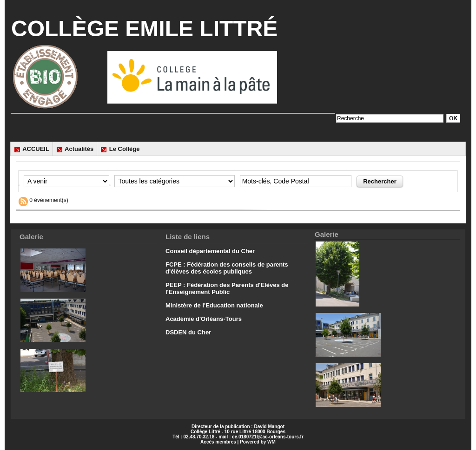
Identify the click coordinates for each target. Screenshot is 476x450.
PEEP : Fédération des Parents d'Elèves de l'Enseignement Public (227, 288)
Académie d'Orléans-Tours (204, 319)
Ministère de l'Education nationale (214, 305)
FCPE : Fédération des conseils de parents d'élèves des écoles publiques (227, 268)
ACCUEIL (32, 149)
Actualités (75, 149)
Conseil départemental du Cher (210, 251)
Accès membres (218, 442)
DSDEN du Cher (188, 332)
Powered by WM (258, 442)
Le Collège (120, 149)
